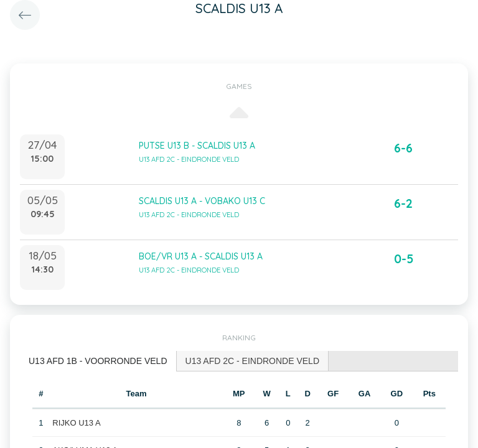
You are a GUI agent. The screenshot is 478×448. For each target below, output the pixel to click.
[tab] (98, 361)
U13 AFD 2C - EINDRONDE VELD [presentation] (253, 361)
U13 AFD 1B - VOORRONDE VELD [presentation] (98, 361)
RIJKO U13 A (76, 423)
